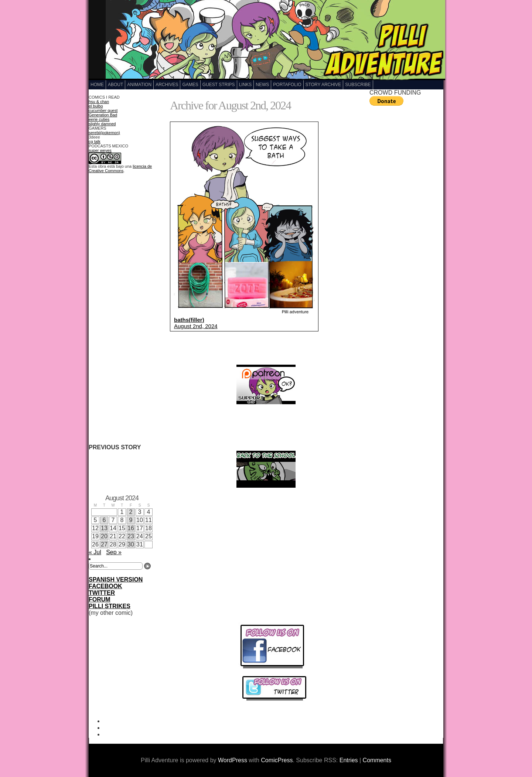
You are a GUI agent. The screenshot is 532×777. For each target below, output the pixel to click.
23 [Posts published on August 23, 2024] (131, 536)
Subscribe (358, 85)
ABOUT (115, 85)
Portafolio (287, 85)
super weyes (100, 150)
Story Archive (323, 85)
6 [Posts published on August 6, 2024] (104, 520)
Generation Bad (103, 115)
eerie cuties (99, 119)
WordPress (233, 760)
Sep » (114, 552)
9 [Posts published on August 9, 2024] (131, 520)
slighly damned (102, 124)
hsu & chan (99, 102)
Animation (139, 85)
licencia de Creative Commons (120, 168)
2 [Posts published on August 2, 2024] (131, 512)
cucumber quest (103, 110)
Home (97, 85)
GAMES (190, 85)
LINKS (245, 85)
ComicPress (277, 760)
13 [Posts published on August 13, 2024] (104, 528)
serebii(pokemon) (104, 133)
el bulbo (96, 106)
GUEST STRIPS (219, 85)
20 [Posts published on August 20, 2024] (104, 536)
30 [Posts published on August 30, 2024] (131, 544)
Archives (167, 85)
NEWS (262, 85)
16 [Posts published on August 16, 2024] (131, 528)
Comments (377, 760)
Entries (349, 760)
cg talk (95, 142)
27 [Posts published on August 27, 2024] (104, 544)
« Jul (95, 552)
